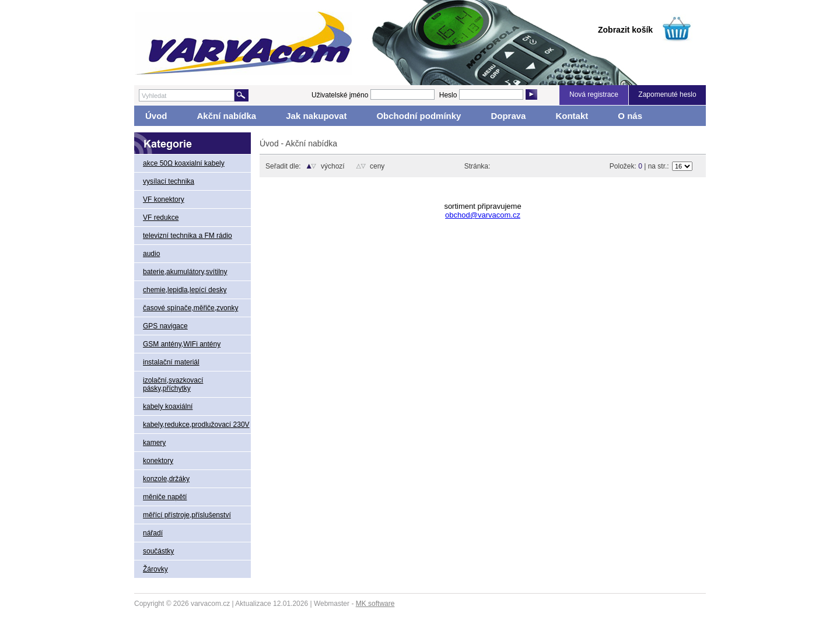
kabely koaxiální (168, 406)
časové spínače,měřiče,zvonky (190, 308)
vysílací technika (169, 181)
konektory (158, 461)
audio (151, 254)
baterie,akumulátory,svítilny (185, 272)
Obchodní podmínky (419, 116)
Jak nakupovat (316, 116)
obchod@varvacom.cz (483, 215)
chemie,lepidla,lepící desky (185, 290)
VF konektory (164, 199)
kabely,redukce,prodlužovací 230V (196, 425)
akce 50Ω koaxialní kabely (184, 163)
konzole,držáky (166, 479)
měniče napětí (165, 497)
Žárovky (155, 569)
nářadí (153, 533)
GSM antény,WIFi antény (182, 344)
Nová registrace (594, 94)
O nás (630, 116)
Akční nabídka (227, 116)
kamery (154, 443)
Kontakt (572, 116)
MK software (375, 604)
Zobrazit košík (625, 30)
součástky (158, 551)
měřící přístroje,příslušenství (187, 515)
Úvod (156, 116)
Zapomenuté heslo (667, 94)
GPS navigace (165, 326)
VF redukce (161, 218)
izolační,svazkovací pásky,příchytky (173, 384)
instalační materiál (171, 362)
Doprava (508, 116)
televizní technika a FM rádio (188, 236)
